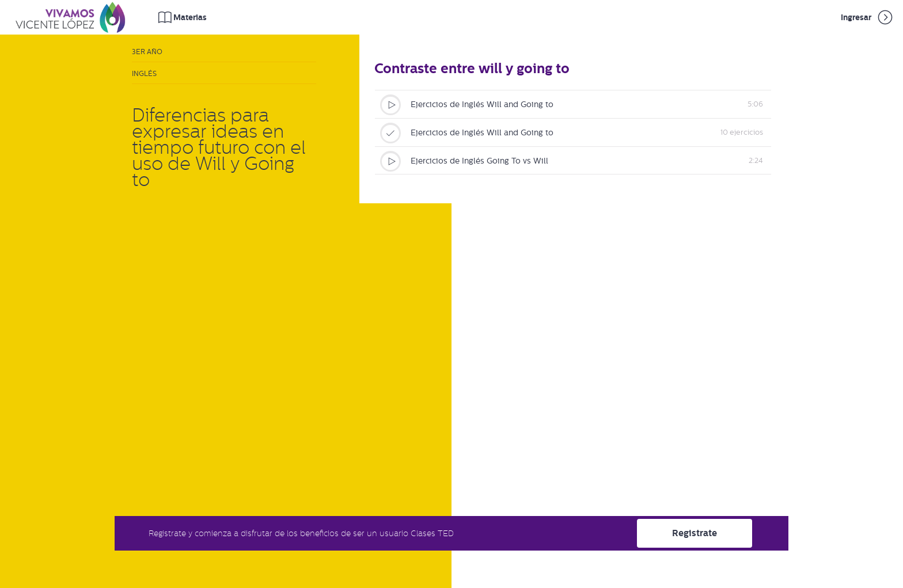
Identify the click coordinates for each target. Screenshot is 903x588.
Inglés (144, 74)
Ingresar (868, 17)
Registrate (695, 533)
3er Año (147, 52)
